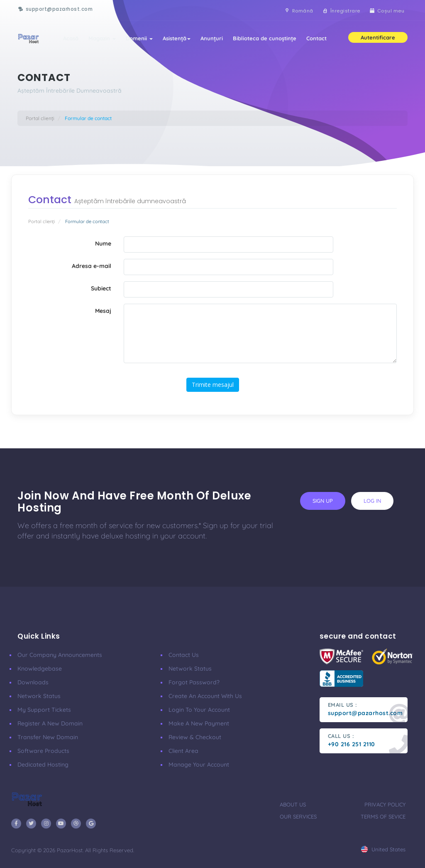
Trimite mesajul (213, 385)
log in (372, 501)
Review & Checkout (195, 737)
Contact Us (184, 655)
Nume (103, 243)
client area (183, 751)
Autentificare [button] (378, 37)
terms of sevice (383, 816)
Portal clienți (40, 118)
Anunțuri (212, 38)
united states (383, 849)
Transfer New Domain (48, 737)
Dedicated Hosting (43, 765)
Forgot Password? (194, 682)
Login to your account (199, 710)
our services (298, 816)
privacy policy (385, 804)
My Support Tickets (44, 710)
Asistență (177, 38)
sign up (323, 501)
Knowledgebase (40, 669)
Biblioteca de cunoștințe (265, 38)
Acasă (71, 38)
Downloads (33, 682)
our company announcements (60, 655)
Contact (316, 38)
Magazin (102, 38)
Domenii (139, 38)
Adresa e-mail (92, 266)
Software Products (43, 751)
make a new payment (199, 723)
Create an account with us (205, 696)
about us (293, 804)
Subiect (101, 288)
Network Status (39, 696)
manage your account (199, 765)
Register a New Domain (50, 723)
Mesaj (103, 311)
